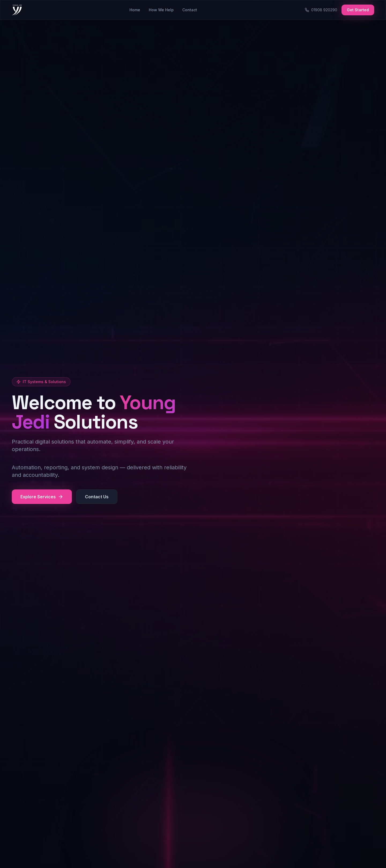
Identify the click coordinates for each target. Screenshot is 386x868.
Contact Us (97, 497)
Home (135, 10)
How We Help (161, 10)
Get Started (358, 10)
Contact (190, 10)
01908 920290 (321, 10)
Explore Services (42, 497)
